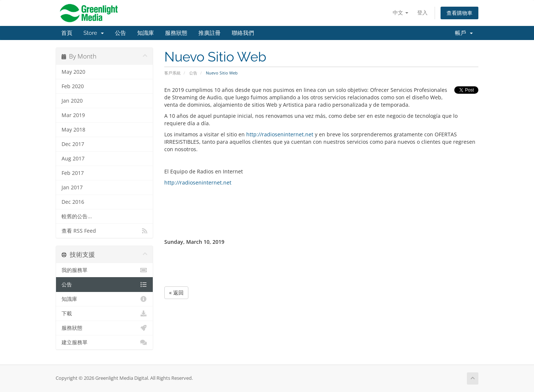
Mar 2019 (73, 115)
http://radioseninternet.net (280, 134)
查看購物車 (459, 13)
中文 (400, 12)
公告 (121, 33)
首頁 (67, 33)
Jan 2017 (72, 187)
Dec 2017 (73, 144)
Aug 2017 (73, 159)
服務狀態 (176, 33)
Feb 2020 (73, 86)
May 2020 (73, 72)
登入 (422, 12)
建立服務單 (104, 342)
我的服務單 (104, 270)
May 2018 (73, 130)
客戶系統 (172, 73)
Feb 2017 (73, 173)
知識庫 (146, 33)
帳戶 (464, 33)
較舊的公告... (77, 216)
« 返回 (176, 293)
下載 (104, 313)
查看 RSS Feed (104, 231)
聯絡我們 (243, 33)
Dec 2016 (73, 202)
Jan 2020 (72, 101)
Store (94, 33)
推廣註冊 (210, 33)
